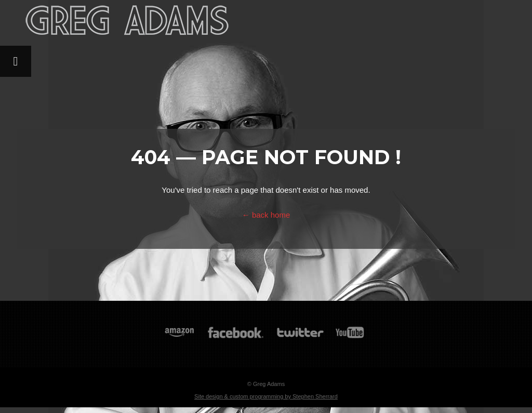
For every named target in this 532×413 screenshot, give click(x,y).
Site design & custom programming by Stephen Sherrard (266, 396)
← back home (266, 215)
